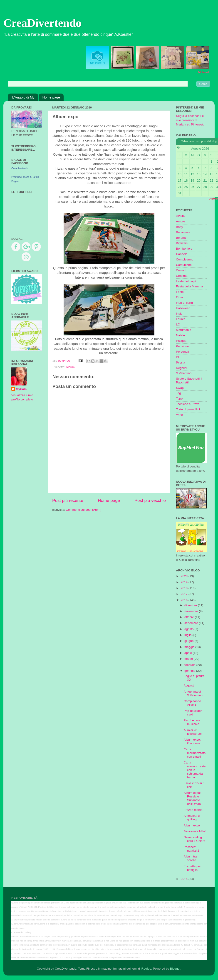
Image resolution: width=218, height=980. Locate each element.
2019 (185, 582)
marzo (189, 659)
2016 (185, 600)
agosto (189, 629)
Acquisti (189, 685)
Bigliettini (182, 243)
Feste (180, 292)
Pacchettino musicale (192, 722)
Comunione (184, 265)
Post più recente (68, 500)
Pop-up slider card (193, 713)
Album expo (192, 825)
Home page (51, 97)
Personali (182, 352)
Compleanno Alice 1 (192, 703)
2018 (185, 588)
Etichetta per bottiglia (192, 868)
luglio (188, 635)
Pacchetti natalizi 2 (191, 849)
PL (178, 357)
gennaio (190, 671)
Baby (180, 227)
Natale (180, 335)
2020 (185, 576)
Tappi (180, 399)
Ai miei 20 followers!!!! (193, 732)
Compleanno (185, 259)
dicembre (191, 605)
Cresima (182, 276)
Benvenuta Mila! (195, 831)
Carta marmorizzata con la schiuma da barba (195, 770)
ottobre (190, 617)
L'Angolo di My (23, 97)
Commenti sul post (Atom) (84, 510)
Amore (181, 221)
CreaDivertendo (42, 23)
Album (70, 367)
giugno (189, 641)
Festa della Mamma (190, 286)
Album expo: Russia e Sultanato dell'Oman (192, 798)
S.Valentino (184, 373)
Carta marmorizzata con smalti (195, 753)
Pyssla (181, 362)
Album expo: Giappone (192, 741)
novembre (192, 611)
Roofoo (146, 969)
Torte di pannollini (188, 409)
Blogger (175, 969)
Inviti (179, 314)
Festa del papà (186, 281)
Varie (180, 415)
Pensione (182, 346)
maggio (190, 647)
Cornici (181, 270)
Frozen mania (193, 810)
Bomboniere (184, 249)
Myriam (21, 389)
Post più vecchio (150, 500)
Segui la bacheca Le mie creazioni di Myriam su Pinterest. (190, 120)
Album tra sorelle (190, 858)
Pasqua (181, 341)
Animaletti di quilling (192, 817)
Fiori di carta (184, 303)
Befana (181, 238)
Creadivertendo (20, 168)
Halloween (183, 308)
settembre (192, 623)
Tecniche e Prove (188, 404)
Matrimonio (184, 330)
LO (178, 324)
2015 (185, 879)
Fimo (179, 297)
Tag (178, 393)
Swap (180, 388)
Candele (182, 254)
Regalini (182, 368)
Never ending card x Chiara (194, 839)
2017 (185, 594)
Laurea (181, 319)
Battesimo (183, 232)
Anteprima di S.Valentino (193, 693)
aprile (189, 653)
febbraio (190, 665)
